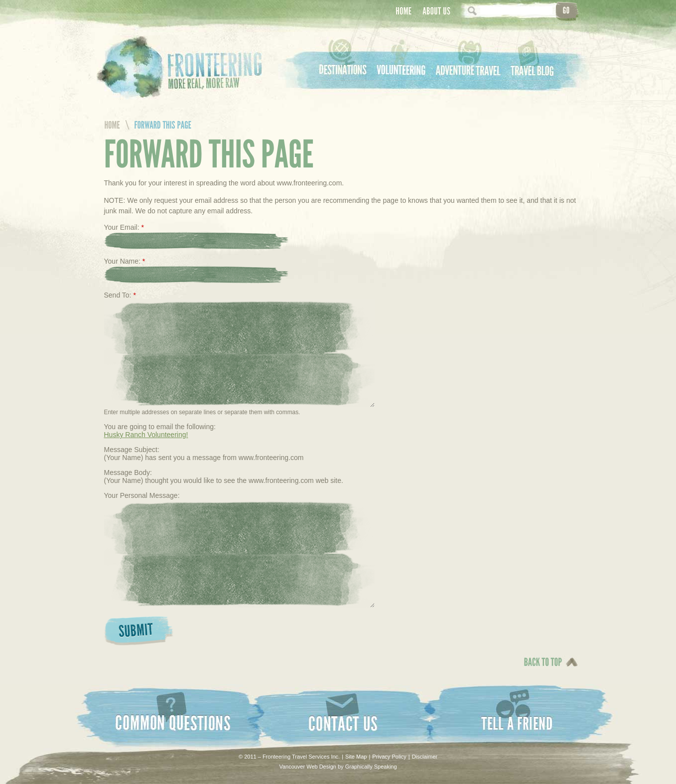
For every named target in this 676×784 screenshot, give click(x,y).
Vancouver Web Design (308, 767)
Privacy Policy (389, 757)
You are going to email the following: (160, 427)
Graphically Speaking (371, 767)
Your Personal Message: (142, 495)
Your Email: (124, 227)
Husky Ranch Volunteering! (146, 435)
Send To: (120, 295)
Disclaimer (425, 757)
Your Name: (125, 261)
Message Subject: (132, 450)
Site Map (356, 757)
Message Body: (128, 472)
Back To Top (541, 669)
